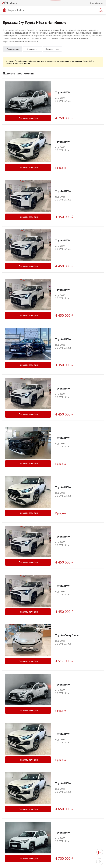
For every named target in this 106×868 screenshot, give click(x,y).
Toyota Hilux (16, 10)
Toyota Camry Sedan (67, 635)
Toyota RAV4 (63, 92)
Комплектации (33, 49)
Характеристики (52, 49)
